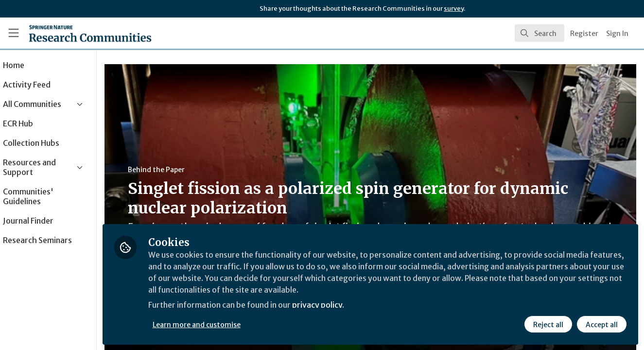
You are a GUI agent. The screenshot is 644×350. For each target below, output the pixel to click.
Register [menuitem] (584, 34)
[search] (540, 33)
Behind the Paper (184, 170)
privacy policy (346, 305)
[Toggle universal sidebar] (14, 33)
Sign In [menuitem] (617, 34)
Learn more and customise (224, 324)
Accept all (601, 324)
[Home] (76, 33)
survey (454, 9)
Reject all (548, 324)
